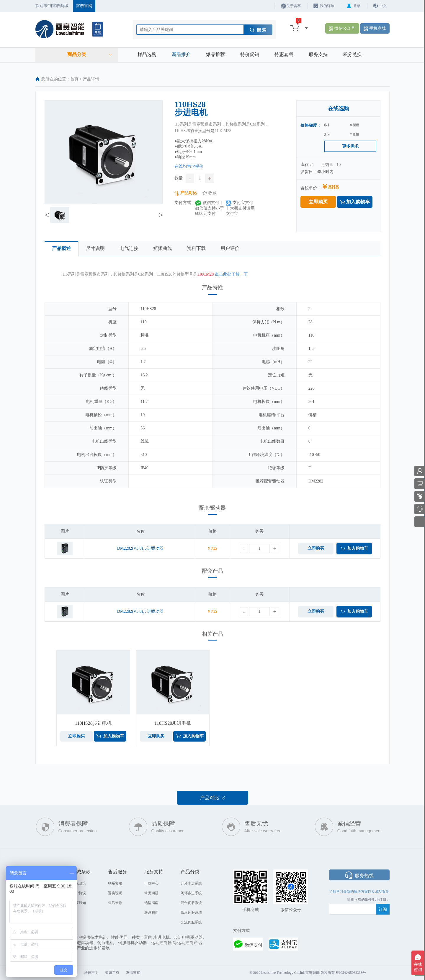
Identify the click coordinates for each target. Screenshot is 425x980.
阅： (386, 900)
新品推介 (181, 54)
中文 (383, 6)
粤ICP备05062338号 (351, 973)
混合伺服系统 (191, 903)
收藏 (212, 193)
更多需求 (350, 146)
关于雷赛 (294, 6)
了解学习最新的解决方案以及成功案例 (359, 892)
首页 (74, 79)
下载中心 (151, 883)
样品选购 (147, 54)
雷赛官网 (84, 6)
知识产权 (112, 973)
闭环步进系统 (191, 893)
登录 (357, 6)
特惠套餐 (284, 54)
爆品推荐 (215, 54)
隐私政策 (79, 883)
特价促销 (250, 54)
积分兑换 (352, 54)
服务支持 (318, 54)
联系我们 (151, 913)
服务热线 (364, 876)
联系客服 (115, 883)
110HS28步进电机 (93, 723)
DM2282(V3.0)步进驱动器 (140, 548)
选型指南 (151, 903)
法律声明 (91, 973)
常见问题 (151, 893)
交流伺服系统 (191, 922)
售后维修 (115, 903)
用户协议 (79, 893)
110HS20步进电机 (173, 723)
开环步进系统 (191, 883)
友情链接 (133, 973)
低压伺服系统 (191, 913)
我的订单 (327, 6)
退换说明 (115, 893)
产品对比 (189, 193)
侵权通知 (79, 903)
